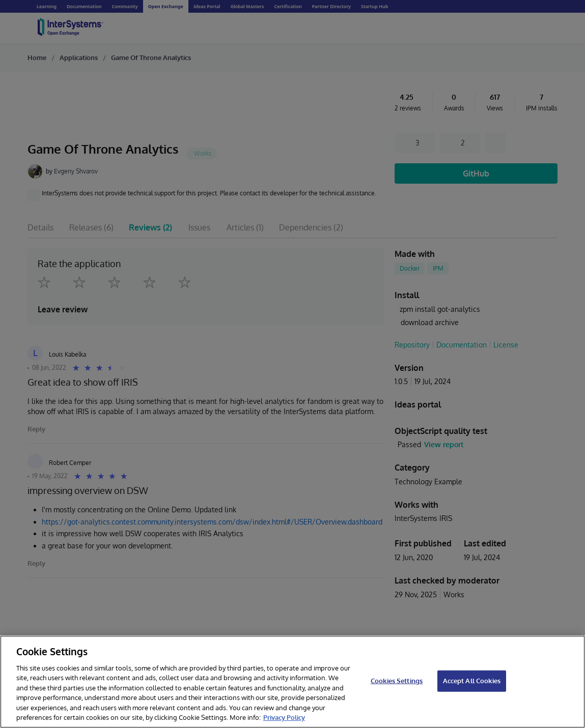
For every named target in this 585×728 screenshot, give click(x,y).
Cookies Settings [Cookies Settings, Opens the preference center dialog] (397, 681)
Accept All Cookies (472, 681)
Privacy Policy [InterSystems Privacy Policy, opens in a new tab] (284, 717)
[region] (292, 682)
